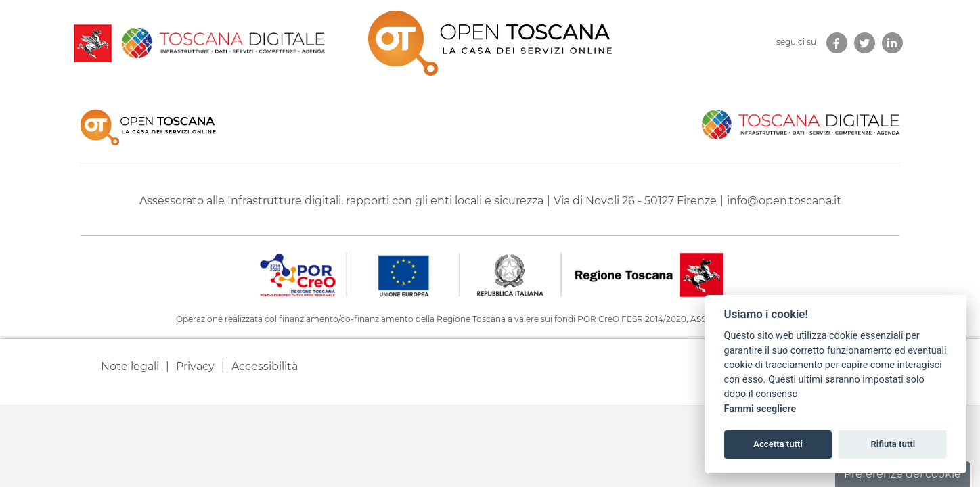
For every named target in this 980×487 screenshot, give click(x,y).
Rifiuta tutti (893, 444)
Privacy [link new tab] (195, 366)
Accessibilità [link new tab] (265, 366)
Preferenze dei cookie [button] (903, 474)
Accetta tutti (778, 444)
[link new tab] (837, 43)
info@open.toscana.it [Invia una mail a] (784, 201)
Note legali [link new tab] (130, 366)
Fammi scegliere (760, 409)
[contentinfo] (490, 247)
